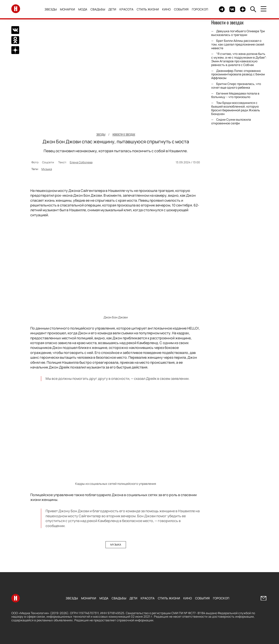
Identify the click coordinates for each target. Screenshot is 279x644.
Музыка (47, 169)
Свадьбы (98, 9)
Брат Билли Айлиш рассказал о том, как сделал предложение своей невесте (238, 44)
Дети (112, 9)
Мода (83, 9)
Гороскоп (200, 9)
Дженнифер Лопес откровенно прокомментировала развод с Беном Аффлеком (238, 74)
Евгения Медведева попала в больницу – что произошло (235, 95)
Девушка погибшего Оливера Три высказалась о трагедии (238, 33)
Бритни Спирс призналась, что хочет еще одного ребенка (236, 86)
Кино (167, 9)
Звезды (51, 9)
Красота (127, 9)
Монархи (68, 9)
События (181, 9)
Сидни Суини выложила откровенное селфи (231, 121)
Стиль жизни (148, 9)
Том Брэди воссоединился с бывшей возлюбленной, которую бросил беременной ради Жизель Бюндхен (236, 108)
